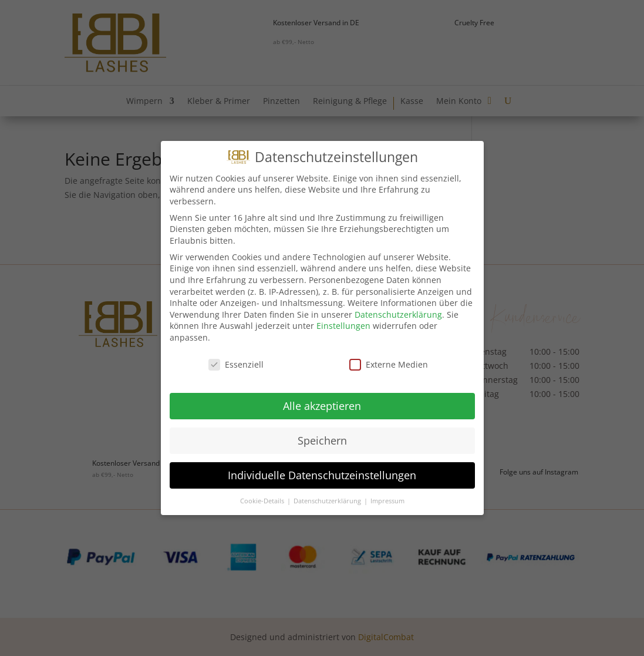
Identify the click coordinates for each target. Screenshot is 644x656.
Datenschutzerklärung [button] (328, 498)
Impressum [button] (387, 498)
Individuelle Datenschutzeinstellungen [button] (322, 472)
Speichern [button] (322, 438)
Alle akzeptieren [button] (322, 403)
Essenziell (236, 361)
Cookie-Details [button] (263, 498)
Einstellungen (343, 323)
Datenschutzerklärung (398, 312)
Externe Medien (389, 361)
